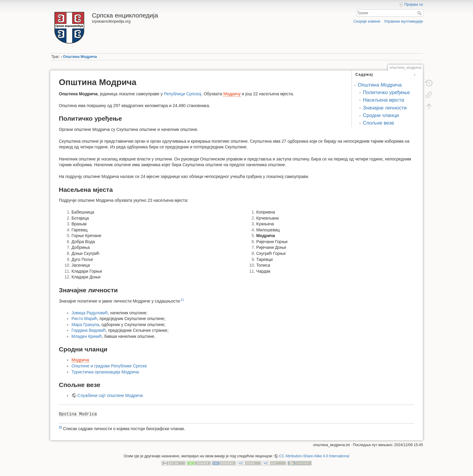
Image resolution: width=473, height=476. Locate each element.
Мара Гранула (85, 325)
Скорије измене (367, 21)
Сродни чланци (381, 115)
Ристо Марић (84, 319)
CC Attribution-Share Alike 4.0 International (314, 456)
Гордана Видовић (89, 330)
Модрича (80, 360)
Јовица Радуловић (90, 313)
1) (182, 300)
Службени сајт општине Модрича (110, 395)
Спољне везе (379, 123)
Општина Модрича (80, 57)
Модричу (232, 94)
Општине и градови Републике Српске (109, 366)
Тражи (420, 13)
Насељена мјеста (384, 100)
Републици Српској (183, 94)
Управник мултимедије (403, 21)
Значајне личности (385, 108)
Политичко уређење (386, 92)
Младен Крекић (87, 336)
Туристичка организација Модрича (105, 372)
